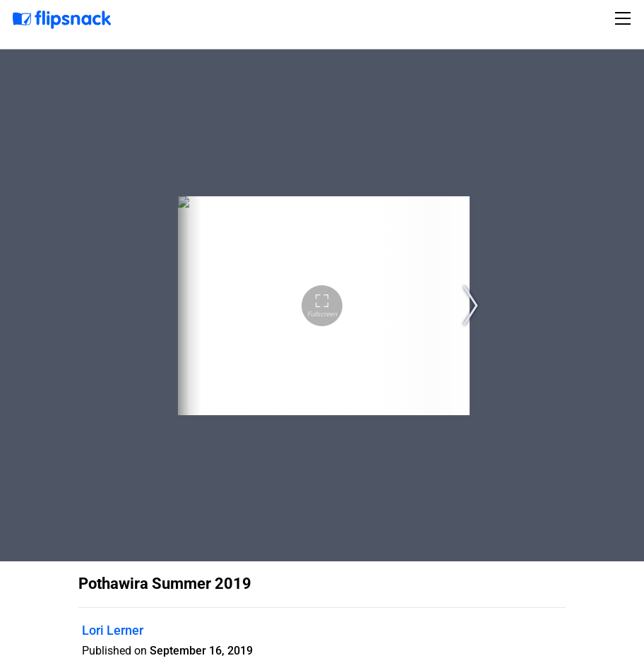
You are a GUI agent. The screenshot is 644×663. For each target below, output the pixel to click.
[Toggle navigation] (625, 18)
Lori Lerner (113, 630)
